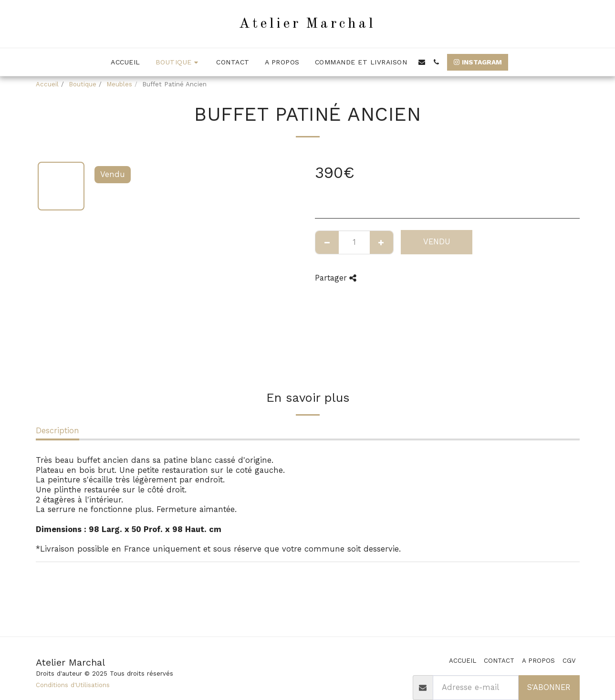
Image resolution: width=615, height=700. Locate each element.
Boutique (83, 84)
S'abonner (549, 687)
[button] (422, 62)
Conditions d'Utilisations (73, 685)
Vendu (437, 242)
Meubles (119, 84)
